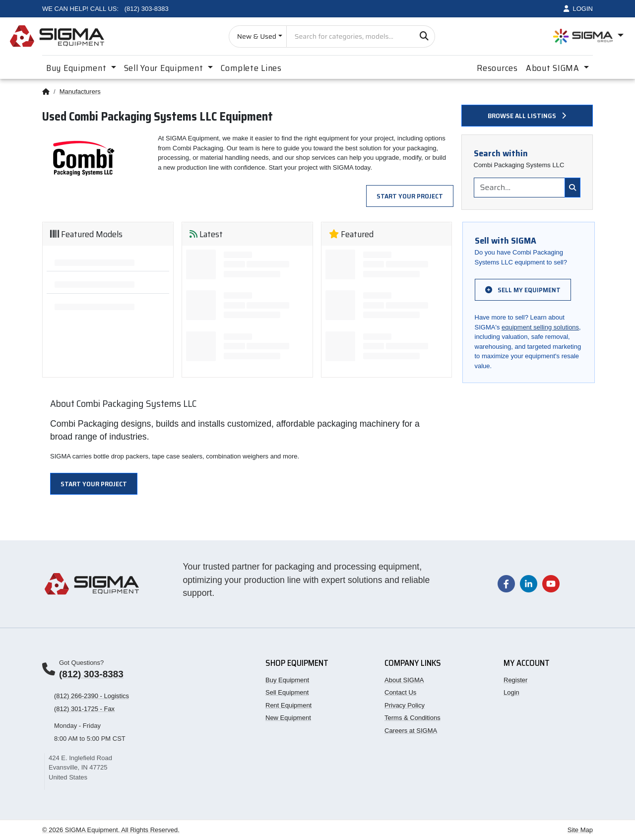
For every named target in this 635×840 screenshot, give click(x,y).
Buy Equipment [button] (77, 68)
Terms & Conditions (413, 718)
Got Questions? (81, 663)
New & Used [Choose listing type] (257, 36)
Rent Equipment (288, 705)
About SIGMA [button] (554, 68)
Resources (497, 68)
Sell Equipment (287, 692)
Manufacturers (80, 92)
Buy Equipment (287, 680)
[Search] (424, 36)
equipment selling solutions (540, 327)
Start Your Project (410, 196)
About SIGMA (404, 680)
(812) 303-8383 (91, 674)
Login (511, 692)
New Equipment (288, 718)
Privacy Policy (405, 705)
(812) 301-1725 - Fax (84, 709)
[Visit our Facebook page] (506, 583)
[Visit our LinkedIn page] (529, 583)
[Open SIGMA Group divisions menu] (588, 36)
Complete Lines (251, 68)
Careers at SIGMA (411, 731)
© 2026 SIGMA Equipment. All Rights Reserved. (111, 830)
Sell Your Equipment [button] (165, 68)
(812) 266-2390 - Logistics (92, 696)
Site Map (580, 830)
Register (515, 680)
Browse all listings (527, 116)
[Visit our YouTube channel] (551, 583)
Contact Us (400, 692)
